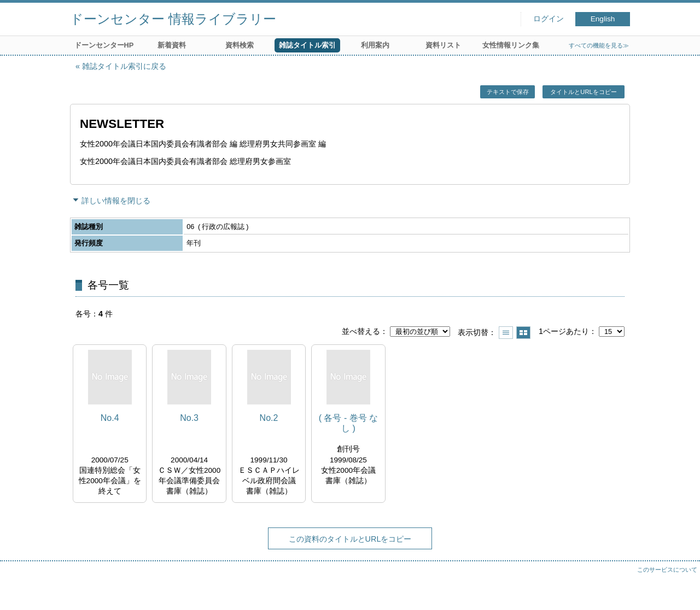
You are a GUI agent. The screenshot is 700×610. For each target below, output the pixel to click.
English (603, 19)
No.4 (110, 418)
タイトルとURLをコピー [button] (583, 92)
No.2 (269, 418)
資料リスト (443, 45)
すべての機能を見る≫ (599, 45)
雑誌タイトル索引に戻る (124, 66)
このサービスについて (667, 570)
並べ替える (361, 331)
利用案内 (375, 45)
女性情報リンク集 (511, 45)
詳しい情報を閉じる (116, 201)
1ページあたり (564, 331)
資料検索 (240, 45)
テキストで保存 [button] (508, 92)
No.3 (189, 418)
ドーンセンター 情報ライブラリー (173, 19)
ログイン (549, 19)
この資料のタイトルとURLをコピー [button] (350, 539)
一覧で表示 (506, 333)
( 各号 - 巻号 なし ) (348, 423)
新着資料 (172, 45)
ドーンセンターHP (104, 45)
